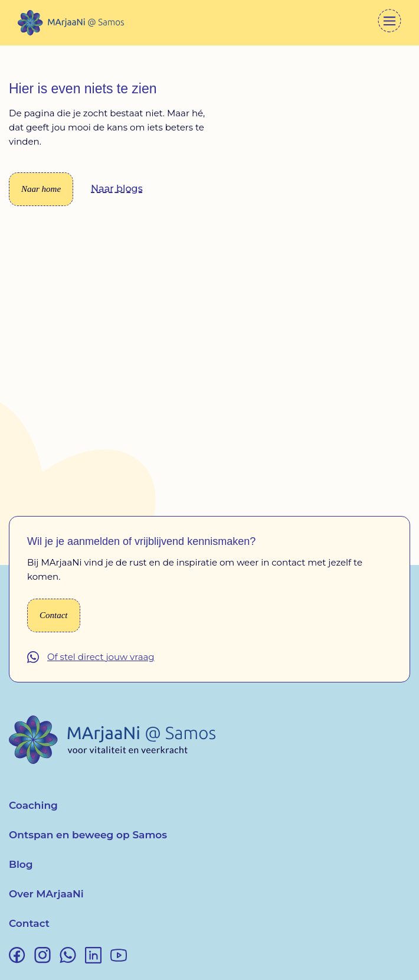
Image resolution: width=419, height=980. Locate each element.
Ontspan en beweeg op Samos (88, 835)
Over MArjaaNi (46, 894)
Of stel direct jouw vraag (101, 657)
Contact (29, 923)
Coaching (33, 805)
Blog (21, 864)
